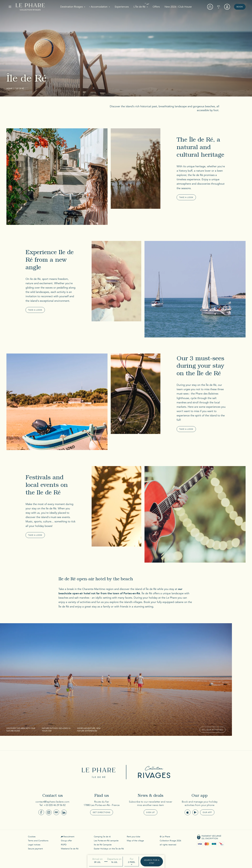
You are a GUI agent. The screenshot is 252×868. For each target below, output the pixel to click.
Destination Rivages (72, 7)
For (132, 859)
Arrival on (97, 859)
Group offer (66, 841)
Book (240, 7)
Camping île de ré (102, 837)
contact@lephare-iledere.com (52, 802)
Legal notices (34, 845)
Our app (207, 812)
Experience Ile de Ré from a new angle (50, 261)
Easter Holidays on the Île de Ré (109, 849)
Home (9, 88)
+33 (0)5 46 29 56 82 (55, 805)
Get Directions (102, 812)
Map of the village (135, 841)
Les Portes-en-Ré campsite (106, 841)
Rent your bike (133, 837)
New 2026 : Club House (178, 7)
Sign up (151, 812)
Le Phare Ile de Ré (99, 772)
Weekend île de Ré (70, 849)
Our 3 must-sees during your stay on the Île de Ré (200, 367)
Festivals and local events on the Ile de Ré (47, 486)
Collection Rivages (153, 772)
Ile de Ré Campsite (103, 845)
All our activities (213, 730)
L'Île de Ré (139, 7)
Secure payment (35, 849)
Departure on (114, 859)
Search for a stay (152, 862)
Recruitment (69, 837)
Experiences (122, 7)
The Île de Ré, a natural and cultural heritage (200, 148)
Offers (156, 7)
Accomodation (99, 7)
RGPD (64, 845)
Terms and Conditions (38, 841)
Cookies (32, 837)
